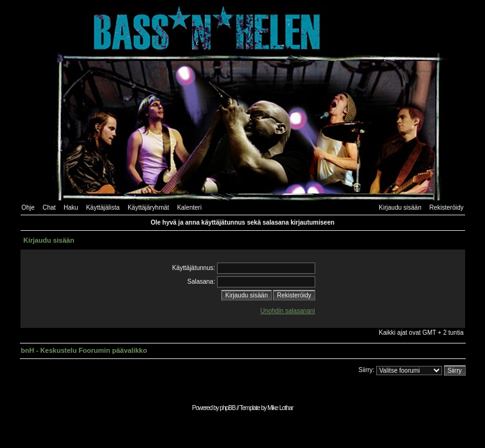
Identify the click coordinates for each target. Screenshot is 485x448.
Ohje (28, 208)
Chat (49, 208)
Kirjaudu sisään (400, 208)
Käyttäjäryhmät (148, 208)
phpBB (227, 408)
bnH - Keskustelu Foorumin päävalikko (84, 350)
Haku (71, 208)
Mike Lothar (280, 408)
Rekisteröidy (446, 208)
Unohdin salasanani (288, 311)
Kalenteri (189, 208)
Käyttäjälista (103, 208)
